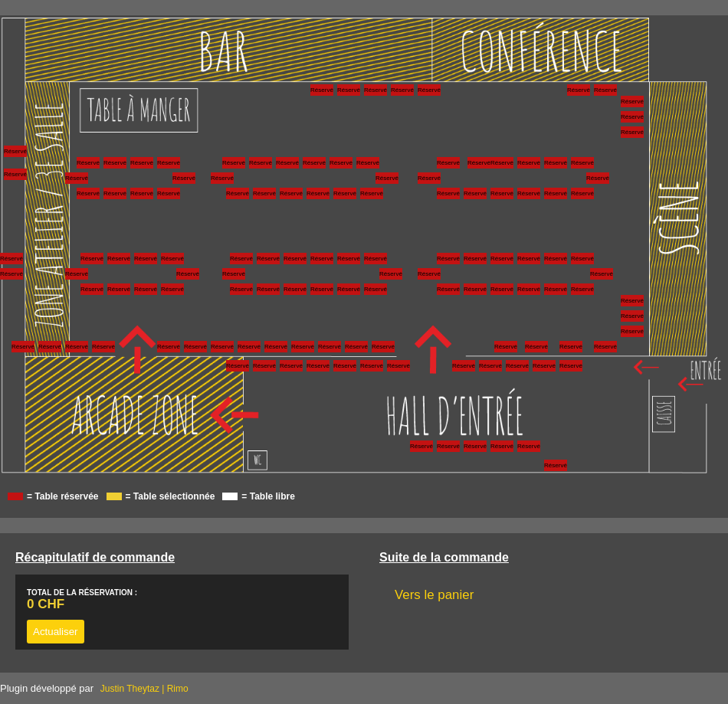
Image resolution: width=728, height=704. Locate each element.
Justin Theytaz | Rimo (144, 689)
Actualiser (56, 632)
